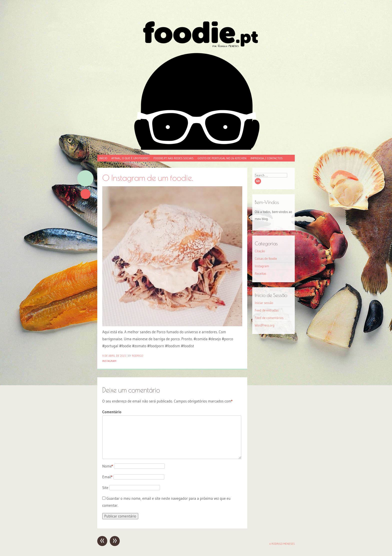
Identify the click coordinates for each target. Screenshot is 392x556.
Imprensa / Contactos (267, 158)
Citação (260, 251)
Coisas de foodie (266, 258)
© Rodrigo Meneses (282, 544)
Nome (108, 466)
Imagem (85, 178)
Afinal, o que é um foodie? (130, 158)
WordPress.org (265, 325)
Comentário (112, 412)
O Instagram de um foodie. (148, 178)
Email (107, 477)
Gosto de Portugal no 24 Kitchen (222, 158)
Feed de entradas (267, 310)
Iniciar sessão (264, 303)
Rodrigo (138, 356)
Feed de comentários (269, 318)
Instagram (109, 361)
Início (103, 158)
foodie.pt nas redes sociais (173, 158)
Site (105, 488)
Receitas (260, 273)
